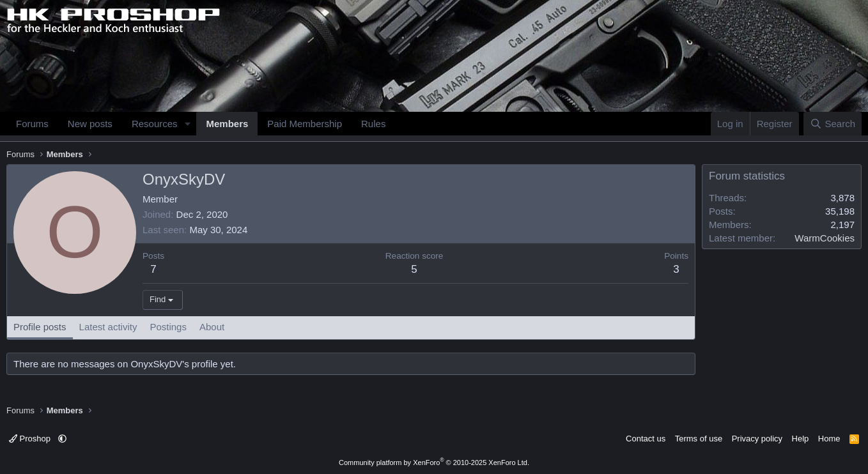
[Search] (833, 124)
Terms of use (699, 439)
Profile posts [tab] (40, 327)
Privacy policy (757, 439)
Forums (32, 124)
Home (829, 439)
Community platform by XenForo (434, 463)
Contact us (646, 439)
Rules (373, 124)
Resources (155, 124)
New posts (90, 124)
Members (227, 124)
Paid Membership (305, 124)
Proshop (31, 439)
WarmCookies (825, 238)
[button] (187, 124)
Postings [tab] (168, 327)
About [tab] (212, 327)
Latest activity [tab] (108, 327)
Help (801, 439)
